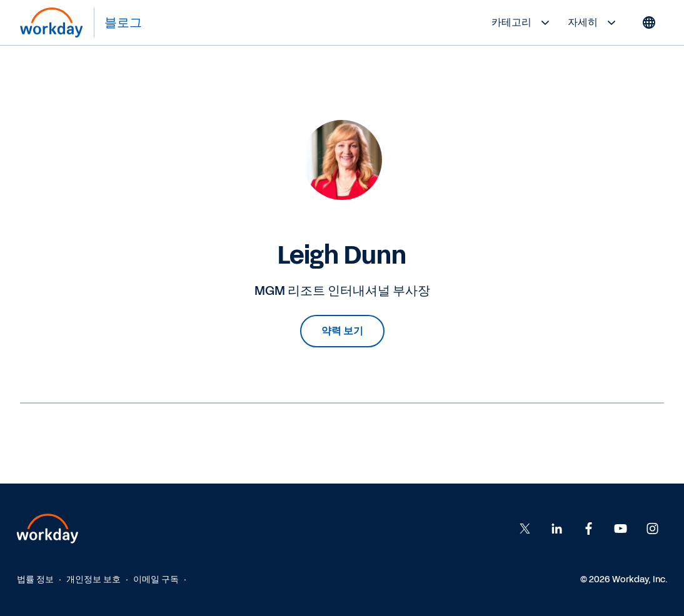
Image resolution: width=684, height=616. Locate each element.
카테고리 (522, 22)
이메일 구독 (156, 579)
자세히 (593, 22)
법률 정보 (35, 579)
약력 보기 (342, 331)
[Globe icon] (649, 22)
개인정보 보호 (93, 579)
